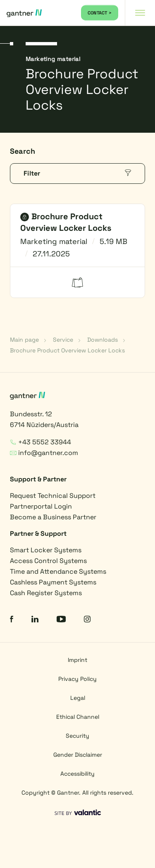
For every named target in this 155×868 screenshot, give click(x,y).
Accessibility (77, 774)
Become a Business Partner (53, 517)
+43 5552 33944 (41, 442)
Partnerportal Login (41, 506)
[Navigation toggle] (140, 13)
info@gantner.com (44, 453)
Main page (24, 340)
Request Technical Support (53, 496)
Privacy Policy (77, 679)
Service (63, 340)
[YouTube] (61, 620)
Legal (78, 698)
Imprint (77, 660)
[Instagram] (87, 620)
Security (77, 736)
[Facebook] (12, 620)
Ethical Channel (78, 717)
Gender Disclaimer (78, 755)
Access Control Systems (48, 561)
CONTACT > (100, 13)
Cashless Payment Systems (53, 582)
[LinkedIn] (35, 620)
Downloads (103, 340)
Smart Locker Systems (46, 550)
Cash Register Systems (46, 593)
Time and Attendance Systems (58, 571)
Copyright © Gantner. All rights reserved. (77, 793)
